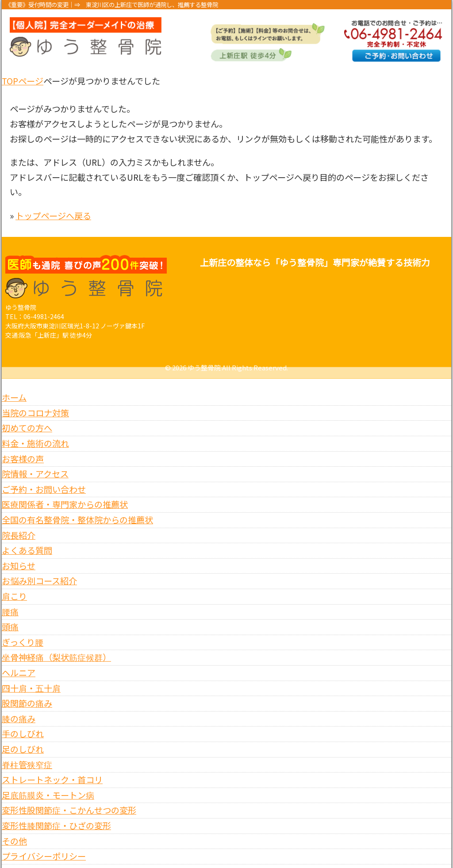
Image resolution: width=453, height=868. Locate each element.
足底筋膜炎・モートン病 (48, 783)
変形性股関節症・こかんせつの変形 (69, 799)
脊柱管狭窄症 (27, 753)
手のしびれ (23, 722)
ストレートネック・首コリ (52, 768)
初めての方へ (27, 416)
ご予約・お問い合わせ (44, 477)
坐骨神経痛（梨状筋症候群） (56, 646)
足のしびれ (23, 737)
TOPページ (23, 81)
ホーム (14, 386)
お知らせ (19, 554)
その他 (14, 829)
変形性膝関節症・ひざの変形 (56, 814)
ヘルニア (19, 661)
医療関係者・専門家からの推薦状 (65, 493)
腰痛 (10, 600)
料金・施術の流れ (35, 432)
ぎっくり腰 (23, 630)
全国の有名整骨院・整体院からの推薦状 (77, 508)
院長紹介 (19, 523)
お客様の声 (23, 447)
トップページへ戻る (53, 216)
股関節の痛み (27, 692)
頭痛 (10, 615)
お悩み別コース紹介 (39, 569)
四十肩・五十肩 (31, 676)
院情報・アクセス (35, 462)
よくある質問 (27, 539)
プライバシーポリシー (44, 845)
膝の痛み (19, 707)
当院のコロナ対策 (35, 401)
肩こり (14, 585)
